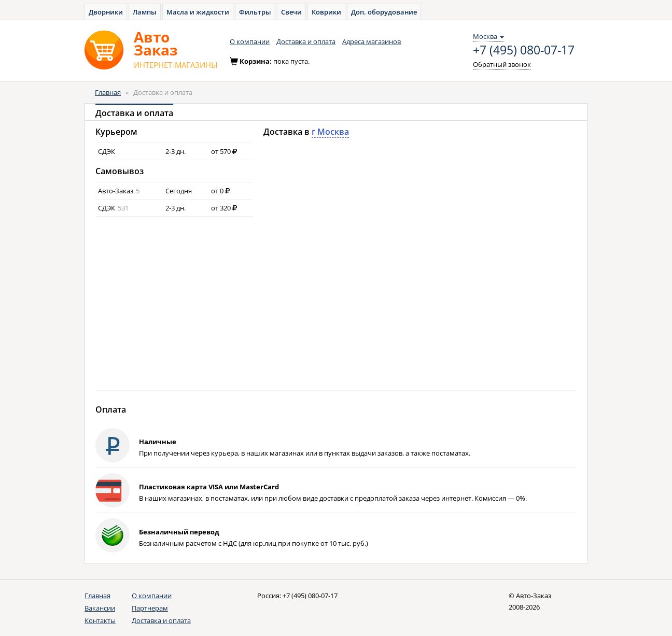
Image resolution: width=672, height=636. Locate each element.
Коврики (326, 12)
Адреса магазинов (372, 41)
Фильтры (255, 12)
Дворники (106, 12)
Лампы (145, 12)
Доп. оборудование (384, 12)
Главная (108, 92)
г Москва (330, 132)
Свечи (291, 12)
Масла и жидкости (198, 12)
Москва (488, 36)
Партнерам (150, 608)
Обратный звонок (502, 64)
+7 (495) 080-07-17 (524, 50)
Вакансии (100, 608)
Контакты (100, 620)
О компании (250, 41)
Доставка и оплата (306, 41)
